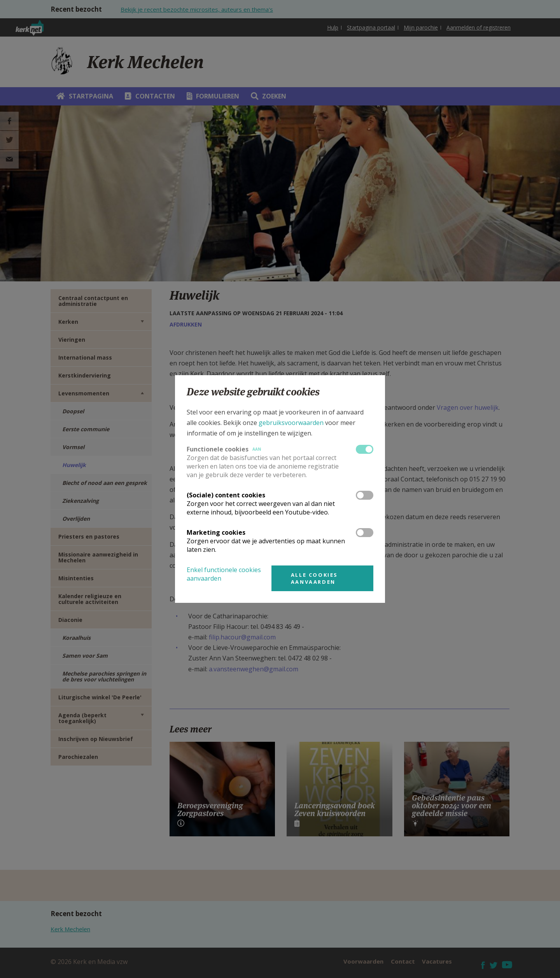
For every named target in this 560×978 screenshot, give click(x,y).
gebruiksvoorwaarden (291, 423)
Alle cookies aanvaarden (314, 578)
